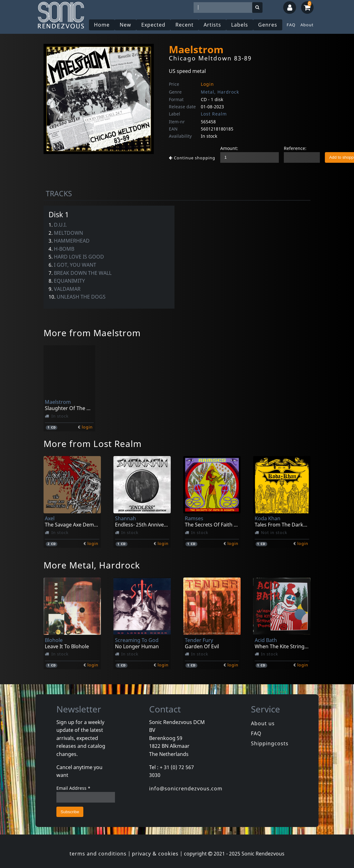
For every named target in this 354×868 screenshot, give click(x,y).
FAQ (291, 25)
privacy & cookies (155, 854)
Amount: (229, 148)
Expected (153, 25)
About (307, 25)
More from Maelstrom (92, 333)
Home (102, 25)
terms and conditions (98, 854)
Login (207, 84)
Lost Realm (214, 114)
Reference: (295, 148)
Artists (212, 25)
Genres (268, 25)
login (87, 427)
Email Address (73, 788)
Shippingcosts (270, 743)
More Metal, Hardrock (92, 565)
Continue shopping (192, 158)
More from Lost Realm (93, 444)
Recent (185, 25)
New (125, 25)
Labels (240, 25)
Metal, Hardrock (220, 92)
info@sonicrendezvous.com (186, 788)
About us (263, 723)
